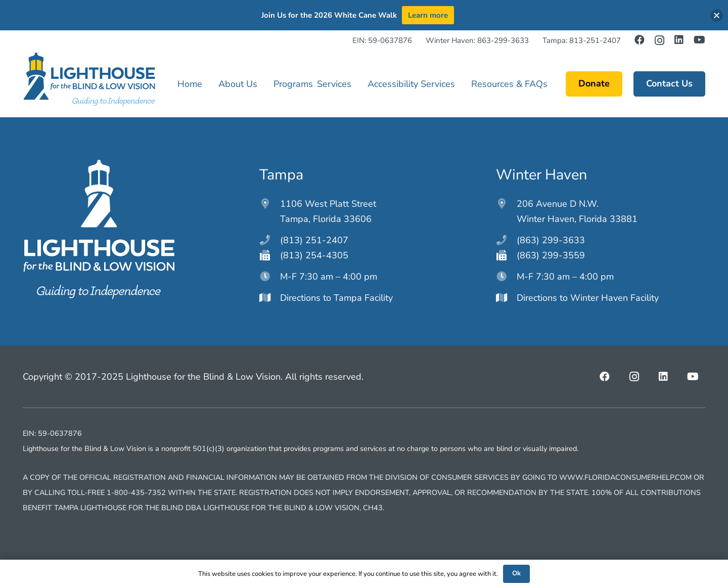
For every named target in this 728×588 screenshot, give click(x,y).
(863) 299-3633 (551, 240)
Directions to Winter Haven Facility (588, 298)
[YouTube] (699, 40)
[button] (717, 15)
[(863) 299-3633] (506, 240)
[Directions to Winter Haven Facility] (506, 298)
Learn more (428, 15)
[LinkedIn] (679, 40)
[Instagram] (659, 40)
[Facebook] (640, 40)
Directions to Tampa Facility (336, 298)
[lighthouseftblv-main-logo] (89, 79)
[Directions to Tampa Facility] (270, 298)
